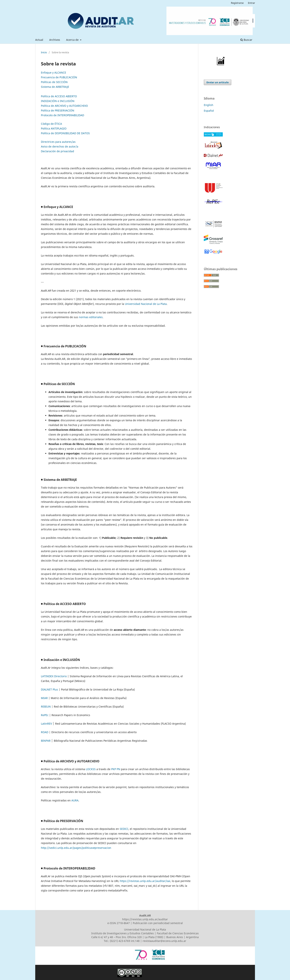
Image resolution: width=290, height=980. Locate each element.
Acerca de (73, 40)
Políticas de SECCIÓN (54, 82)
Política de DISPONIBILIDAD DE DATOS (65, 133)
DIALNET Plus (49, 689)
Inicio (44, 52)
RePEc (45, 715)
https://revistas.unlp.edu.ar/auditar (145, 919)
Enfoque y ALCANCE (54, 73)
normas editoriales (91, 317)
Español (209, 111)
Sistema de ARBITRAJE (55, 87)
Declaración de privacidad (57, 151)
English (209, 105)
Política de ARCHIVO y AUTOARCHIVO (64, 106)
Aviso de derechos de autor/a (60, 146)
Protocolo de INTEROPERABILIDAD (63, 115)
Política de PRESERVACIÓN (58, 110)
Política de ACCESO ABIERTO (59, 96)
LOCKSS (91, 769)
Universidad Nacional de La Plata (146, 304)
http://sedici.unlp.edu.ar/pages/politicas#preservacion (76, 848)
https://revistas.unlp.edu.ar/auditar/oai (145, 881)
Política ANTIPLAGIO (54, 128)
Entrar (251, 3)
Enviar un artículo (218, 82)
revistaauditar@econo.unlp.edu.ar (164, 941)
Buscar (246, 40)
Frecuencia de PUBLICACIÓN (59, 77)
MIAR (44, 698)
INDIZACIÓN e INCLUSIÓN (58, 101)
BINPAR (46, 741)
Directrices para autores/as (58, 142)
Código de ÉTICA (51, 124)
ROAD (45, 732)
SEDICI (124, 829)
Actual (39, 40)
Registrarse (237, 3)
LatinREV (46, 724)
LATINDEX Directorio (54, 676)
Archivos (55, 40)
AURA (75, 800)
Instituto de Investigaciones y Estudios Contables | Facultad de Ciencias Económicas (145, 933)
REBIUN (46, 707)
